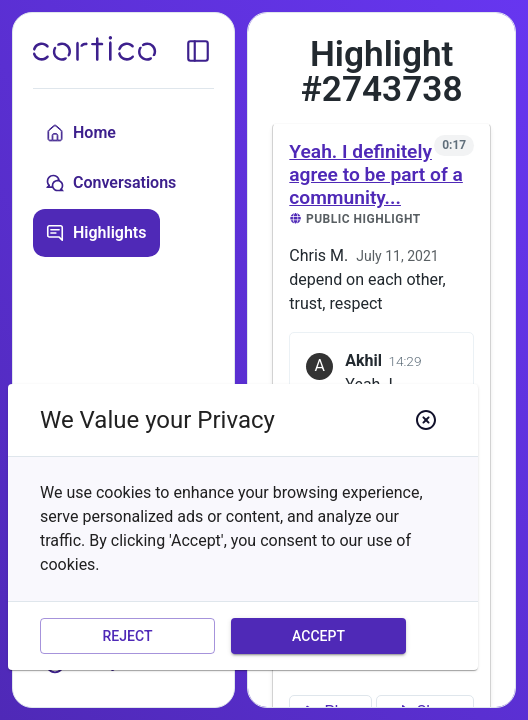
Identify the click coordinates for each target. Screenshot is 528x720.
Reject (127, 636)
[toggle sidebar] (198, 51)
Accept (318, 636)
